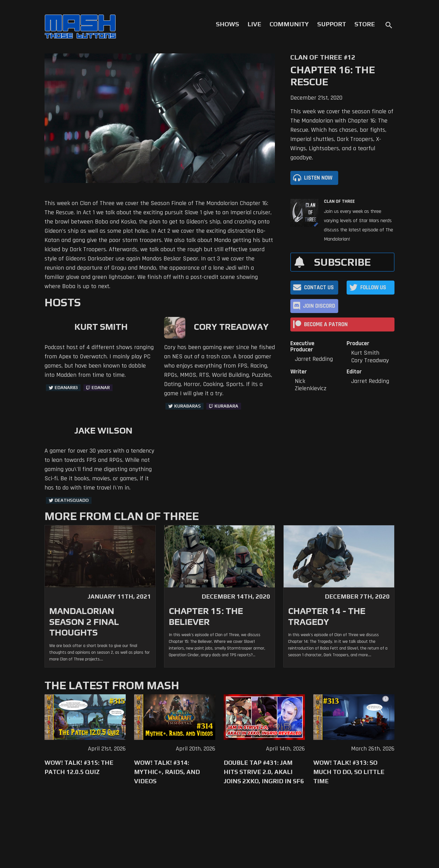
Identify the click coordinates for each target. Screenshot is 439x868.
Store (365, 24)
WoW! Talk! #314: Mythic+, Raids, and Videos (167, 772)
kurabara (226, 406)
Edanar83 (66, 388)
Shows (227, 24)
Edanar (101, 388)
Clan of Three (339, 201)
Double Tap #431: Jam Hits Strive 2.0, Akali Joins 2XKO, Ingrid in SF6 (264, 772)
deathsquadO (72, 500)
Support (332, 24)
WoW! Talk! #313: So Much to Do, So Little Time (349, 772)
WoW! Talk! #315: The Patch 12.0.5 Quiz (79, 767)
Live (254, 24)
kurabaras (187, 406)
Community (289, 24)
